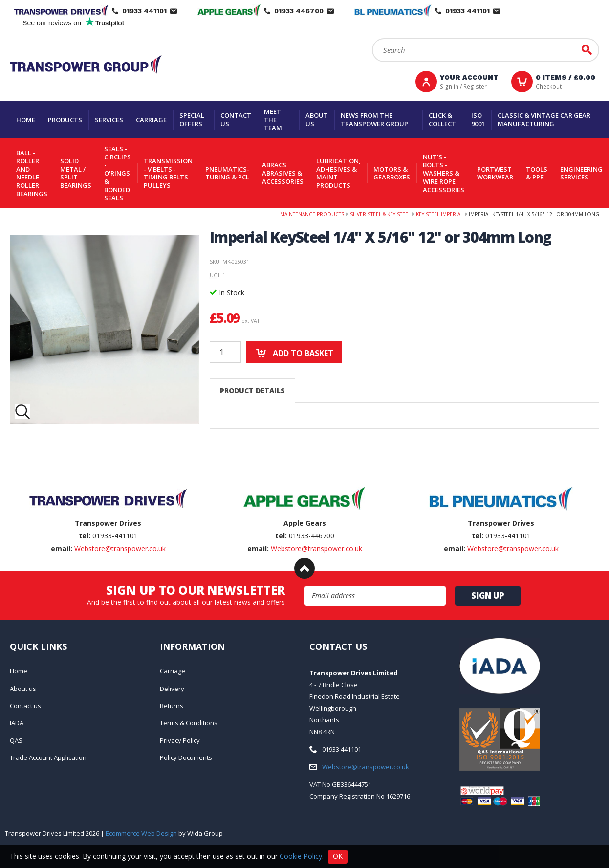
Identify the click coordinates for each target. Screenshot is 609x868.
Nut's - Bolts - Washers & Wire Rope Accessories (444, 173)
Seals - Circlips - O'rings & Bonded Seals (118, 173)
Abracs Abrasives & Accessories (283, 173)
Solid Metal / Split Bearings (76, 173)
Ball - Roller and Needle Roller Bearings (32, 173)
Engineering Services (581, 173)
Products (65, 120)
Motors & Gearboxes (392, 173)
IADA (17, 723)
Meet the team (273, 120)
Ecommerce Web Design (141, 833)
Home (26, 120)
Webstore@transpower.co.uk (120, 548)
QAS (16, 740)
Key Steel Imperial (439, 214)
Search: (372, 38)
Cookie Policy (301, 856)
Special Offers (192, 120)
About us (317, 120)
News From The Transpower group (374, 120)
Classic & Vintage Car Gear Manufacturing (544, 120)
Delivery (172, 689)
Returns (172, 706)
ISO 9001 (478, 120)
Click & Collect (442, 120)
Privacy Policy (180, 740)
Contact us (236, 120)
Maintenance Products (312, 214)
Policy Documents (186, 757)
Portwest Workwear (495, 173)
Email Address (305, 586)
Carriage (151, 120)
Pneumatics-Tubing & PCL (227, 173)
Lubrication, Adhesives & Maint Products (338, 173)
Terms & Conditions (189, 723)
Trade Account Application (48, 757)
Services (109, 120)
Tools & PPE (537, 173)
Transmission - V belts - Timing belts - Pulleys (168, 173)
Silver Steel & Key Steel (380, 214)
